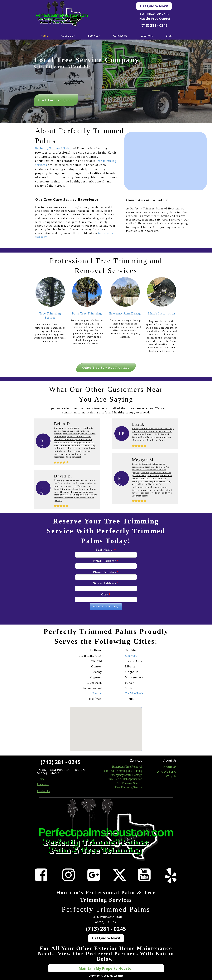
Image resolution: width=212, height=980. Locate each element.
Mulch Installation (162, 313)
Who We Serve (167, 772)
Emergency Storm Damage (125, 313)
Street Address (106, 583)
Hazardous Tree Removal (127, 767)
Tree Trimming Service (128, 787)
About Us (170, 767)
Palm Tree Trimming (87, 313)
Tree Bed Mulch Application (125, 779)
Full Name (106, 550)
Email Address (106, 561)
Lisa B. (138, 424)
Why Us (171, 776)
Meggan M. (144, 460)
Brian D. (63, 424)
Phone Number (106, 572)
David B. (63, 476)
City (106, 594)
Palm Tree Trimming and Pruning (122, 771)
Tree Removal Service (129, 783)
